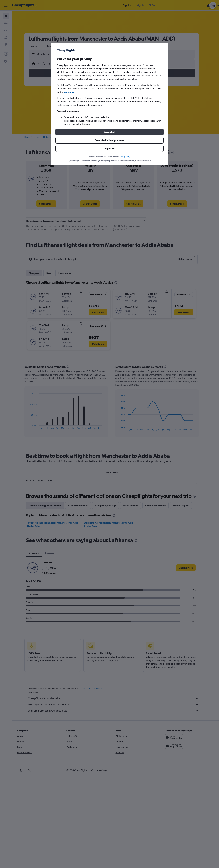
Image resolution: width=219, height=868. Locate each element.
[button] (109, 132)
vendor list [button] (69, 92)
